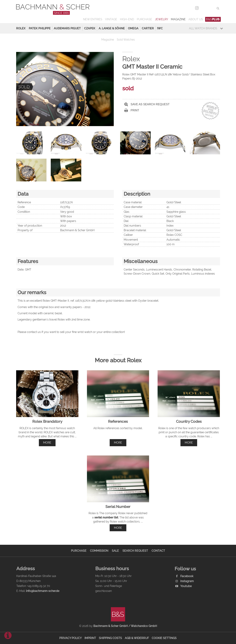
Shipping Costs (110, 638)
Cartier (148, 28)
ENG (212, 8)
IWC (160, 28)
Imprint (90, 638)
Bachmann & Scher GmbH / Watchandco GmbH (125, 626)
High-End (127, 19)
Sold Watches (126, 40)
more (47, 443)
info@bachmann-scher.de (43, 591)
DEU (204, 8)
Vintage (111, 19)
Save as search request (147, 104)
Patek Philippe (40, 28)
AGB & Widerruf (137, 638)
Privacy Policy (70, 638)
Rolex (21, 28)
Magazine (178, 19)
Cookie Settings (164, 638)
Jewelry (161, 19)
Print (132, 110)
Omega (133, 28)
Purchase (144, 19)
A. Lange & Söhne (112, 28)
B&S (213, 19)
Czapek (90, 28)
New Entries (93, 19)
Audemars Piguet (67, 28)
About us (196, 19)
